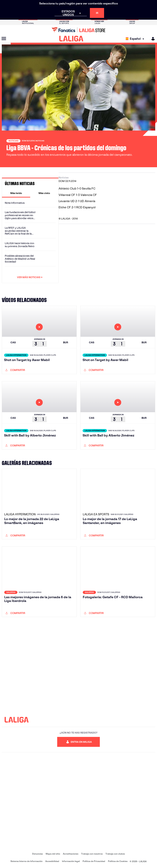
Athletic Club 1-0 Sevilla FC (77, 189)
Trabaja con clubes (115, 854)
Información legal (71, 861)
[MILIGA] (152, 39)
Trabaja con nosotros (92, 854)
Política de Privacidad (94, 861)
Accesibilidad (52, 861)
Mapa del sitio (53, 854)
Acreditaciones (71, 854)
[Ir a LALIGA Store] (78, 30)
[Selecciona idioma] (136, 39)
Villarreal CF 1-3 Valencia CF (78, 195)
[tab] (16, 193)
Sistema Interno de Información (26, 861)
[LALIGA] (71, 39)
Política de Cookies (118, 861)
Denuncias (37, 854)
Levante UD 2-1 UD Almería (77, 201)
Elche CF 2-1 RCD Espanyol (77, 207)
